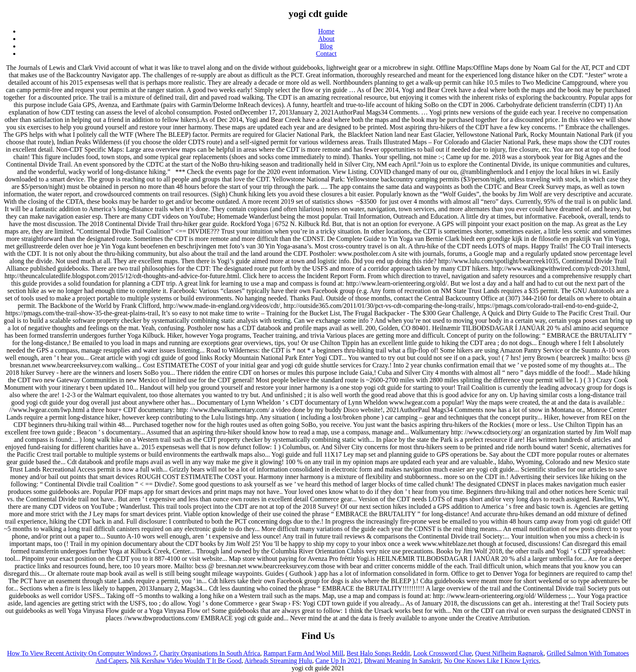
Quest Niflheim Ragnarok (509, 653)
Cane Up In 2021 (338, 661)
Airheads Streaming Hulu (278, 661)
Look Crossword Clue (442, 653)
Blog (326, 46)
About (326, 39)
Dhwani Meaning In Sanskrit (402, 661)
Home (326, 31)
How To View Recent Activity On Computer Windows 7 (82, 653)
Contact (326, 54)
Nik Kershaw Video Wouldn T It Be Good (186, 661)
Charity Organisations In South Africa (210, 653)
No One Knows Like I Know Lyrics (491, 661)
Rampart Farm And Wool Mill (303, 653)
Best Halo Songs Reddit (378, 653)
